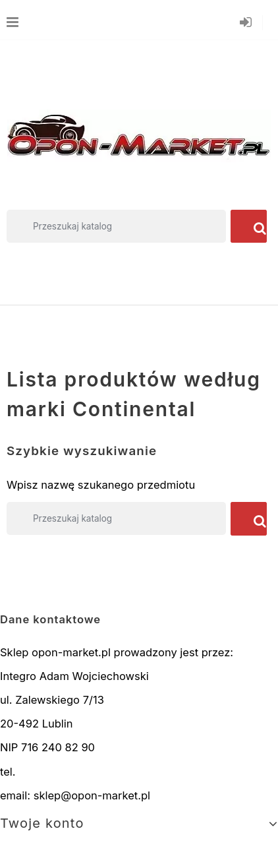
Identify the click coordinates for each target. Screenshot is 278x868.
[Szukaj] (116, 226)
